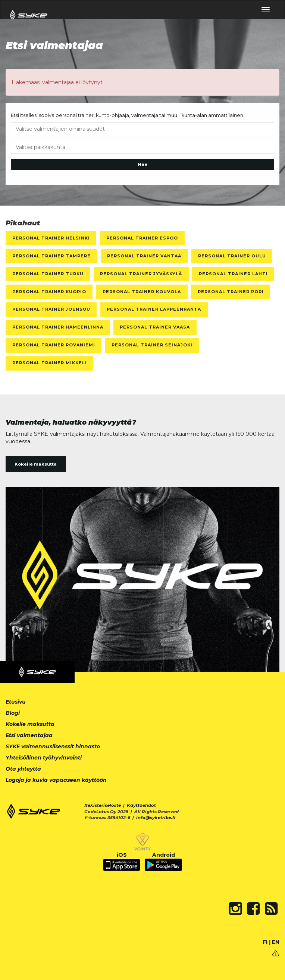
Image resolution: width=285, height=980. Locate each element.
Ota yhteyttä (23, 769)
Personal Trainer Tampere (51, 256)
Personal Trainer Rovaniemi (54, 345)
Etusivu (16, 702)
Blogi (13, 713)
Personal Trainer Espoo (142, 238)
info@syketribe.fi (156, 818)
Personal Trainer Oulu (232, 256)
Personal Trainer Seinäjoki (152, 345)
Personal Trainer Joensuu (51, 309)
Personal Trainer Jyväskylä (141, 274)
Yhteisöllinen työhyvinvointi (44, 758)
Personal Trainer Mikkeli (50, 363)
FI (265, 942)
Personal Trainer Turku (48, 274)
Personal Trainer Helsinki (51, 238)
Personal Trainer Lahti (233, 274)
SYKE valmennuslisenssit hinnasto (53, 746)
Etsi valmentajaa (29, 735)
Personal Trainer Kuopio (49, 292)
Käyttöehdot (141, 805)
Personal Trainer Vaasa (155, 327)
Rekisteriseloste (103, 805)
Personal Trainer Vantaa (144, 256)
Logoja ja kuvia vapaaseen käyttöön (56, 780)
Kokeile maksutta (36, 464)
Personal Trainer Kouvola (142, 292)
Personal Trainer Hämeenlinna (58, 327)
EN (276, 942)
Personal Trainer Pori (231, 292)
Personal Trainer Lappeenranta (154, 309)
